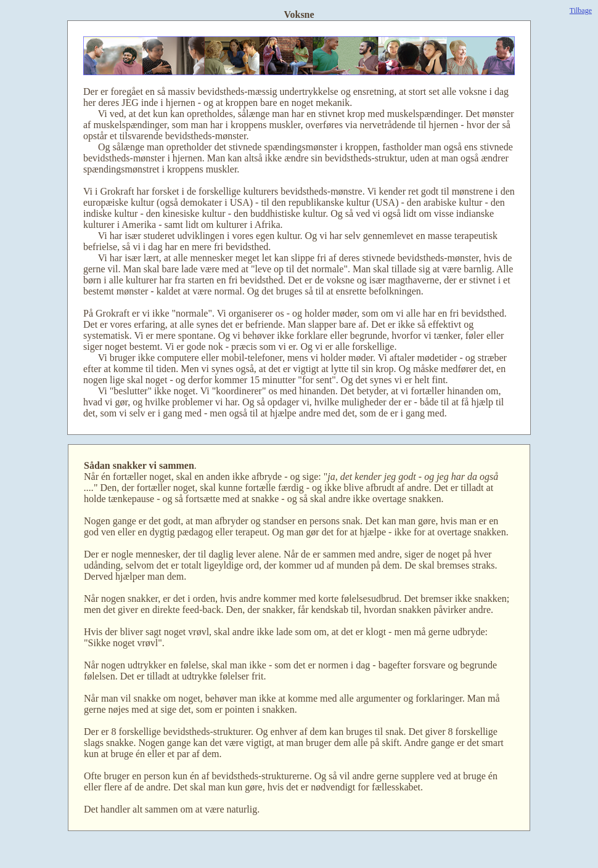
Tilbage (581, 10)
